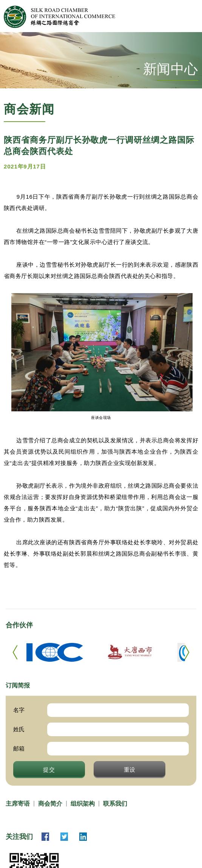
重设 (130, 769)
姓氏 (19, 729)
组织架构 (83, 804)
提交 (49, 769)
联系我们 (115, 804)
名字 (19, 710)
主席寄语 (18, 804)
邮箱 (19, 748)
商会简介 (50, 804)
